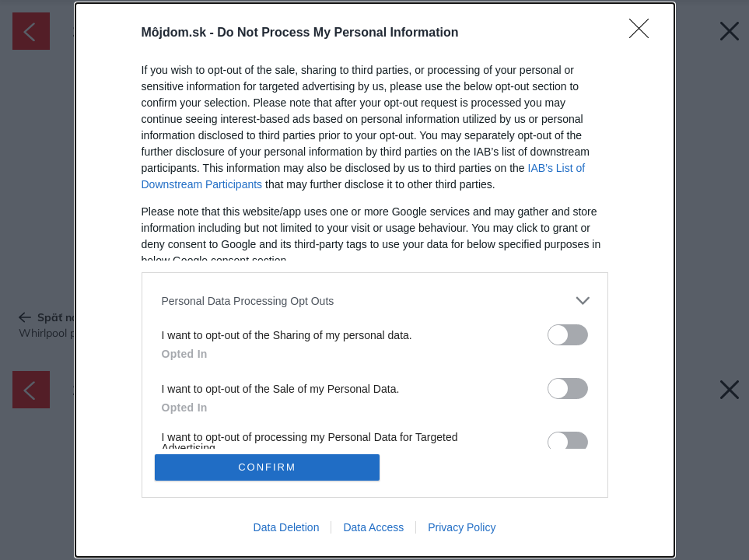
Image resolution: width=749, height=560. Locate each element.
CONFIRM (267, 467)
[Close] (644, 33)
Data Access (373, 527)
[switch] (568, 335)
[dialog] (375, 280)
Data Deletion (287, 527)
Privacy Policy (462, 527)
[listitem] (375, 301)
